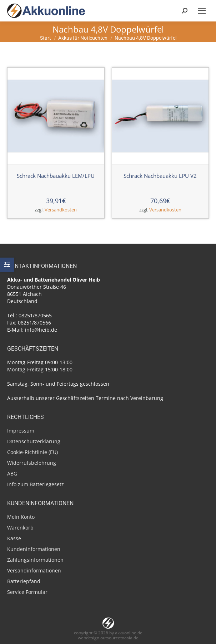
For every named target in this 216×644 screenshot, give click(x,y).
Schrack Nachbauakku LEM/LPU (56, 176)
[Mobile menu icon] (202, 11)
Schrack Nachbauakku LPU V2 (160, 176)
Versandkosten (61, 210)
